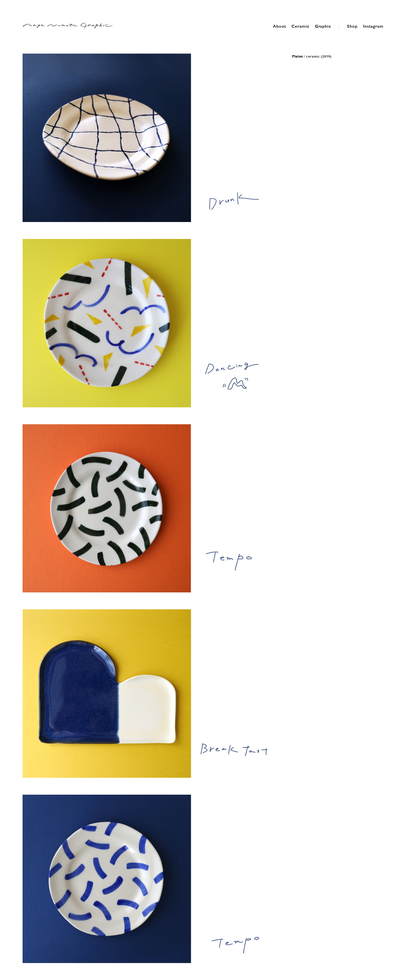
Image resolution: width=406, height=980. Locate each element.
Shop (352, 26)
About (280, 26)
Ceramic (300, 26)
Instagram (373, 26)
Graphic (323, 26)
